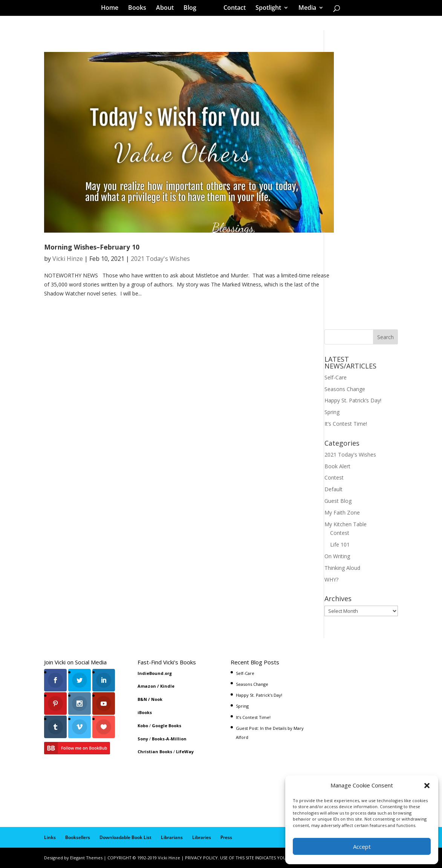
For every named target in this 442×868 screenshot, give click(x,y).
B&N (142, 699)
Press (226, 837)
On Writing (337, 556)
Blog (193, 9)
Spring (332, 412)
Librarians (172, 837)
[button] (427, 786)
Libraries (202, 837)
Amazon (147, 686)
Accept (362, 847)
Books (140, 9)
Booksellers (78, 837)
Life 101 (340, 544)
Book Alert (337, 466)
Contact (232, 9)
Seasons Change (345, 389)
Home (112, 9)
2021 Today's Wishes (160, 259)
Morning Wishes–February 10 (92, 247)
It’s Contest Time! (346, 424)
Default (333, 489)
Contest (334, 477)
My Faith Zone (342, 512)
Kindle (167, 686)
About (167, 9)
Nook (157, 699)
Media (305, 9)
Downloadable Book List (125, 837)
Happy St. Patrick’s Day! (353, 400)
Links (50, 837)
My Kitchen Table (346, 524)
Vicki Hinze (68, 259)
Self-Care (336, 377)
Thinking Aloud (342, 568)
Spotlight (266, 9)
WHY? (331, 579)
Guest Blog (338, 501)
